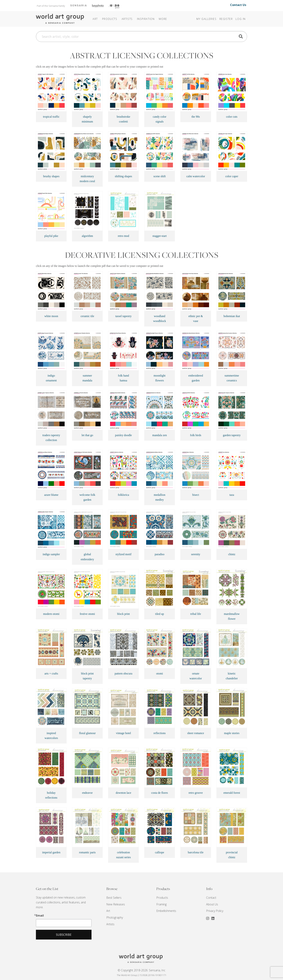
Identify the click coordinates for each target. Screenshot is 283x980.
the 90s (196, 117)
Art (108, 911)
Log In (241, 19)
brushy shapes (51, 176)
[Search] (141, 36)
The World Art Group (60, 19)
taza (232, 495)
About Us (212, 904)
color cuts (232, 117)
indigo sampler (51, 554)
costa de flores (160, 793)
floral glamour (87, 733)
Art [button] (95, 19)
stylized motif (123, 554)
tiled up (160, 614)
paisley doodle (124, 435)
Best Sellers (114, 898)
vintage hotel (123, 733)
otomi (159, 673)
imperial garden (51, 852)
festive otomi (87, 614)
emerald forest (232, 793)
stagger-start (160, 236)
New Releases (116, 904)
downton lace (123, 793)
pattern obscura (123, 673)
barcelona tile (196, 852)
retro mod (124, 236)
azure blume (51, 495)
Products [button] (110, 19)
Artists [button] (127, 19)
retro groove (196, 793)
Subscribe (64, 935)
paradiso (160, 554)
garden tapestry (232, 435)
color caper (232, 176)
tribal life (196, 614)
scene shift (160, 176)
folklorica (123, 495)
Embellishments (166, 911)
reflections (160, 733)
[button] (146, 19)
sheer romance (196, 733)
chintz (232, 554)
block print (123, 614)
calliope (160, 852)
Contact (211, 898)
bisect (196, 495)
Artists (110, 924)
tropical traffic (51, 117)
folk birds (196, 435)
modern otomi (51, 614)
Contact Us (238, 5)
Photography (115, 917)
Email (40, 915)
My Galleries (206, 19)
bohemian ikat (232, 316)
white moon (51, 316)
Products (162, 898)
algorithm (87, 236)
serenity (196, 554)
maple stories (232, 733)
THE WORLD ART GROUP (141, 958)
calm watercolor (196, 176)
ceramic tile (87, 316)
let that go (87, 435)
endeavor (87, 793)
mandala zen (160, 435)
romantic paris (87, 852)
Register (226, 19)
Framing (161, 904)
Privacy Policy (215, 911)
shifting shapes (123, 176)
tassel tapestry (123, 316)
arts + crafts (51, 673)
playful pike (51, 236)
